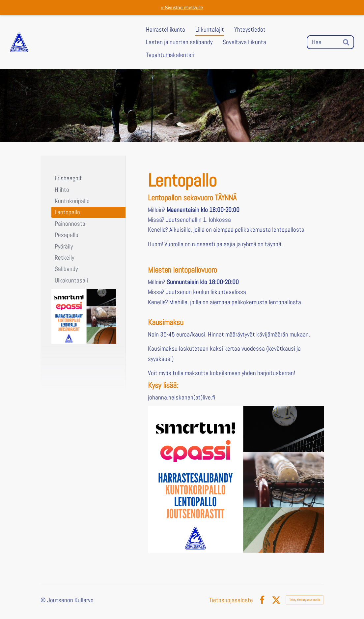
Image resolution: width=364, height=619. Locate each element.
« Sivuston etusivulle (182, 8)
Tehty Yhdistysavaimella (305, 600)
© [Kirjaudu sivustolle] (44, 600)
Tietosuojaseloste (231, 600)
